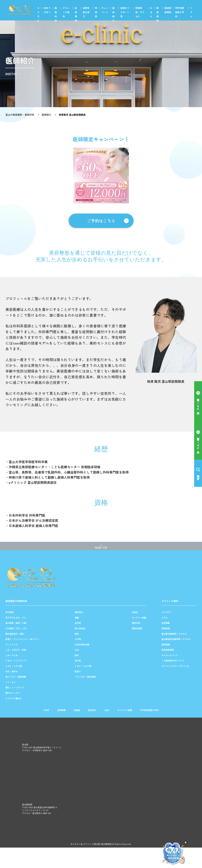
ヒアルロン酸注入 (14, 698)
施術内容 (56, 14)
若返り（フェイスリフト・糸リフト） (23, 639)
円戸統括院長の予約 (180, 12)
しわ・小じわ (12, 655)
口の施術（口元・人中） (17, 628)
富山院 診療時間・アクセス (174, 634)
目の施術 (10, 612)
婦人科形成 (80, 628)
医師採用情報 (168, 10)
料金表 (96, 12)
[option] (101, 176)
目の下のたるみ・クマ (16, 618)
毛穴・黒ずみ (12, 671)
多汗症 (78, 623)
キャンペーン (105, 10)
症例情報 (76, 14)
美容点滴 (136, 623)
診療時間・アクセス (140, 12)
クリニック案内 (66, 12)
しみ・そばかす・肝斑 (16, 650)
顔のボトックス (13, 693)
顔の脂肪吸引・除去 (15, 634)
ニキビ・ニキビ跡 (14, 666)
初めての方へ (47, 10)
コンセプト (167, 612)
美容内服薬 (137, 628)
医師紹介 (113, 14)
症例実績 (166, 623)
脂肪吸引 (79, 612)
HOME (38, 14)
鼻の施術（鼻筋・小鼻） (17, 623)
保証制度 (166, 628)
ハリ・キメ (11, 682)
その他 (78, 639)
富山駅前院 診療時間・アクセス (176, 639)
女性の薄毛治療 (82, 645)
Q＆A (151, 12)
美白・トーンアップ (15, 687)
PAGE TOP (101, 548)
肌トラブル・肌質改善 (16, 677)
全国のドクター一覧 (125, 12)
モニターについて (170, 655)
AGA (77, 650)
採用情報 (158, 14)
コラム (191, 12)
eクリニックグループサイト (174, 666)
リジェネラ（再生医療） (86, 677)
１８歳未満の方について (173, 661)
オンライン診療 (139, 618)
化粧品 (135, 612)
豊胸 (77, 618)
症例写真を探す (86, 12)
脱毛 (77, 634)
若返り (78, 671)
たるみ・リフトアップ (16, 661)
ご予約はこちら (101, 221)
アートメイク (12, 645)
